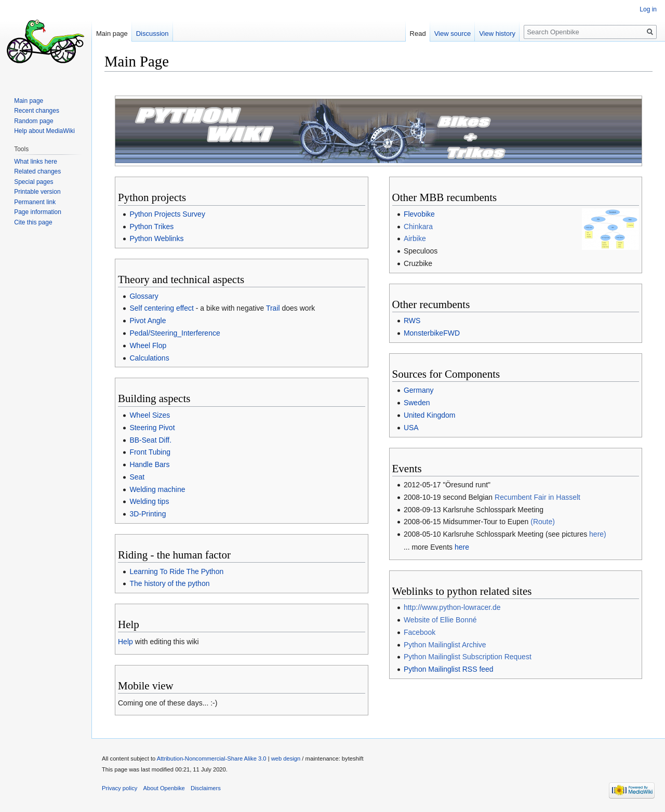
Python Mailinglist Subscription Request (468, 657)
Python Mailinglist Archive (445, 645)
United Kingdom (430, 415)
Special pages (34, 182)
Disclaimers (206, 788)
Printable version (37, 192)
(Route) (543, 522)
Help (125, 642)
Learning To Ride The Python (176, 571)
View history (497, 34)
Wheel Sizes (150, 415)
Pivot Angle (148, 321)
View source (453, 34)
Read (418, 34)
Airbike (415, 238)
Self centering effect (161, 308)
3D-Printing (148, 514)
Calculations (149, 358)
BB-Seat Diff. (150, 440)
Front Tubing (150, 452)
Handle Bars (149, 464)
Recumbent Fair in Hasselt (537, 497)
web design (286, 758)
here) (598, 534)
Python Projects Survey (167, 214)
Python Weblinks (156, 238)
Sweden (417, 403)
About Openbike (164, 788)
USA (411, 428)
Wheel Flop (148, 345)
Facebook (420, 632)
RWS (412, 321)
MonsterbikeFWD (432, 333)
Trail (273, 308)
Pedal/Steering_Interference (175, 333)
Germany (419, 390)
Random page (34, 121)
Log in (648, 9)
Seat (137, 477)
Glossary (144, 296)
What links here (36, 162)
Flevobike (419, 214)
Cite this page (33, 222)
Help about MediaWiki (44, 131)
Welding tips (149, 501)
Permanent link (35, 202)
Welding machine (157, 489)
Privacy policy (119, 788)
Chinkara (418, 227)
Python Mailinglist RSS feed (449, 669)
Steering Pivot (152, 428)
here (462, 547)
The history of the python (169, 583)
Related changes (37, 171)
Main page (112, 34)
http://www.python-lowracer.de (452, 607)
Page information (38, 212)
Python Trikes (151, 227)
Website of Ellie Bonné (440, 620)
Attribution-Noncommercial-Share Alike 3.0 (212, 758)
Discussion (152, 34)
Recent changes (37, 111)
